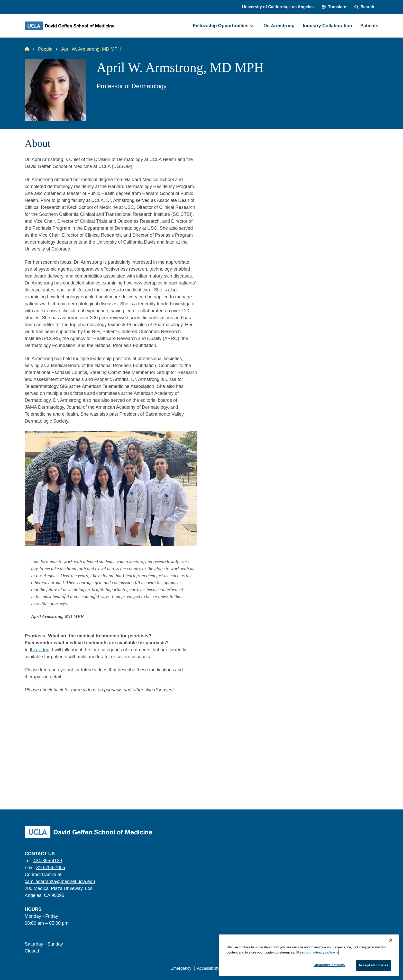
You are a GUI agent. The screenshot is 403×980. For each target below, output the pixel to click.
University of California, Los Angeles (278, 7)
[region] (309, 955)
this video (40, 650)
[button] (334, 7)
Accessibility (208, 968)
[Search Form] (364, 7)
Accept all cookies (373, 965)
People (45, 49)
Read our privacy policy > (318, 952)
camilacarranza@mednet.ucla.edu (60, 881)
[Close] (391, 940)
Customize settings (329, 965)
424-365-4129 (48, 861)
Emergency (181, 968)
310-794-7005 (51, 868)
